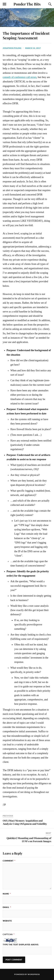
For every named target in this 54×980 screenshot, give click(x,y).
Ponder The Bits (27, 4)
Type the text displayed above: (21, 945)
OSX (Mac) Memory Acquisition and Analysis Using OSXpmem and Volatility (25, 822)
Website (7, 921)
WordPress (34, 974)
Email (7, 907)
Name (7, 894)
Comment (9, 861)
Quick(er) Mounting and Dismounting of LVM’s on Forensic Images (29, 840)
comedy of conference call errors (20, 77)
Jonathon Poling (12, 48)
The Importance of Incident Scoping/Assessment (26, 35)
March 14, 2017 (33, 48)
